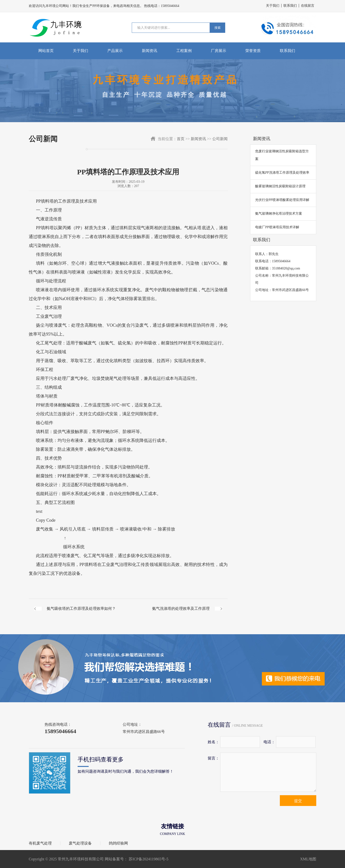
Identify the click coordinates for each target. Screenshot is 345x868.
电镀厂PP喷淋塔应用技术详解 (277, 227)
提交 (298, 801)
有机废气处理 (40, 843)
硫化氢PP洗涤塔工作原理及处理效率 (282, 173)
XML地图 (308, 859)
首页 (181, 139)
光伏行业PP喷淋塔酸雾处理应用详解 (282, 200)
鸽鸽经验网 (118, 843)
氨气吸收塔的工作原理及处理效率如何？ (81, 608)
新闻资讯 (149, 51)
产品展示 (115, 51)
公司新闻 (220, 139)
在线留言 (308, 6)
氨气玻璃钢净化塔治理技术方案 (279, 214)
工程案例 (184, 51)
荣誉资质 (253, 51)
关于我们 (273, 6)
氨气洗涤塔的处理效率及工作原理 (181, 608)
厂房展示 (218, 51)
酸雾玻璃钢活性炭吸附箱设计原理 (280, 186)
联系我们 (290, 6)
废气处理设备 (80, 843)
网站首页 (46, 51)
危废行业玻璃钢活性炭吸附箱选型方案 (282, 155)
